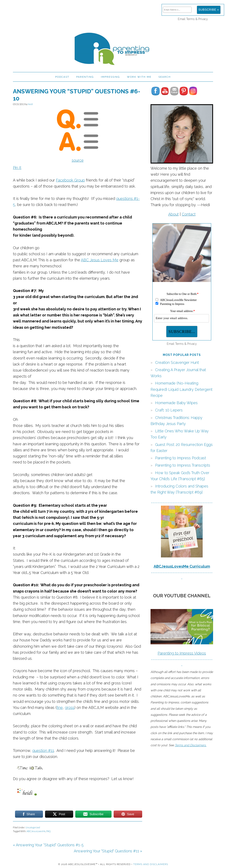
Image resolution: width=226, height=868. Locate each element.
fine (60, 707)
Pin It (17, 168)
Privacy (203, 19)
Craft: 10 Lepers (169, 410)
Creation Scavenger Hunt (177, 362)
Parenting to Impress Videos (182, 653)
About (173, 214)
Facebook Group (70, 180)
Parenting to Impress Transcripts (183, 465)
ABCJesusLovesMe (36, 831)
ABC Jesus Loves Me (100, 260)
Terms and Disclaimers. (191, 745)
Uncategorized (33, 827)
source (78, 160)
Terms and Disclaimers (151, 864)
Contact (189, 214)
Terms (190, 19)
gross (70, 707)
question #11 (43, 751)
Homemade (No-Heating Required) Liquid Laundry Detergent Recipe (181, 389)
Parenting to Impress (113, 47)
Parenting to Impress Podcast (181, 458)
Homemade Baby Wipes (176, 403)
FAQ (48, 831)
